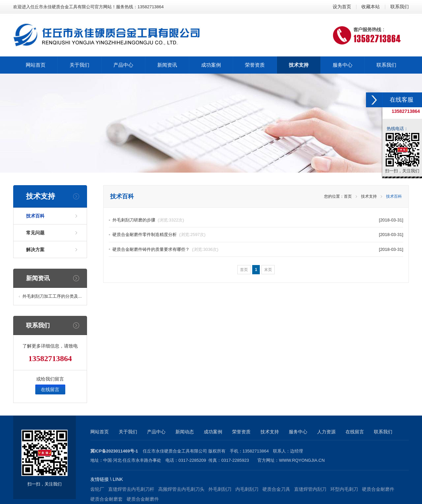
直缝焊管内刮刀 (310, 489)
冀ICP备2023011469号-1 (114, 451)
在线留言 (50, 389)
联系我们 (400, 7)
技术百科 (35, 216)
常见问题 (35, 233)
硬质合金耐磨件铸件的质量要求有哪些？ (165, 249)
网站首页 (100, 432)
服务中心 (298, 432)
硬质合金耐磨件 (378, 489)
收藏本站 (371, 7)
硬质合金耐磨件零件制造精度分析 (159, 235)
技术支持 (369, 196)
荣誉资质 (241, 432)
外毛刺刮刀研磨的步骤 (148, 220)
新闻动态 (185, 432)
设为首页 (342, 7)
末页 (268, 270)
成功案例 (213, 432)
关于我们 (128, 432)
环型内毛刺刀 (344, 489)
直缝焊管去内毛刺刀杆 (131, 489)
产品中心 (156, 432)
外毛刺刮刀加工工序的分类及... (52, 296)
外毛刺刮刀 (220, 489)
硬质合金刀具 (276, 489)
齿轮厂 (97, 489)
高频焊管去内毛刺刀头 (181, 489)
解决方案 (35, 250)
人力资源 (326, 432)
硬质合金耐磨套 (106, 499)
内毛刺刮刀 (247, 489)
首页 (348, 196)
